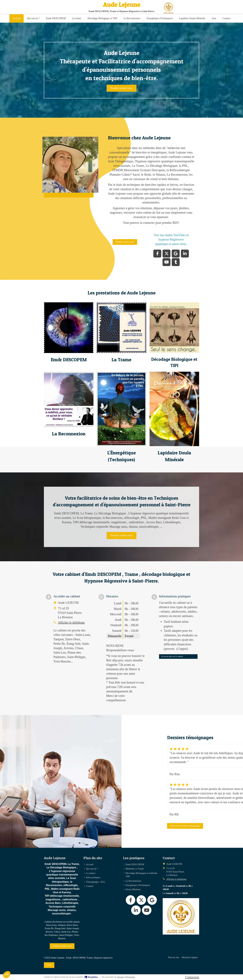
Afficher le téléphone (71, 622)
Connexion (192, 977)
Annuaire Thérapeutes (126, 977)
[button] (69, 328)
